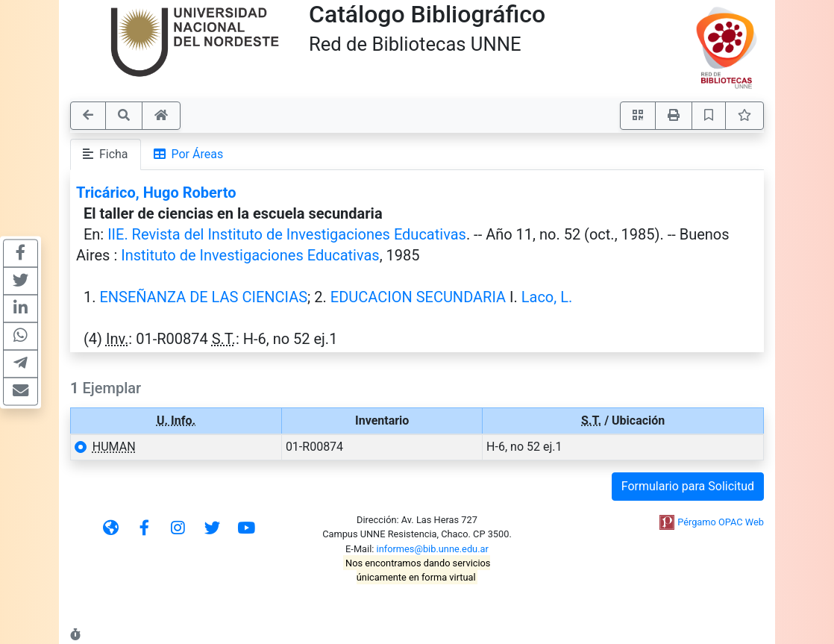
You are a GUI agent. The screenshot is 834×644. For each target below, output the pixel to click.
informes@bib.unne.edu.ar (433, 549)
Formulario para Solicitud (688, 486)
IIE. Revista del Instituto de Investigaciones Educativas (287, 234)
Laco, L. (547, 297)
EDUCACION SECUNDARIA (418, 297)
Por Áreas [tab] (189, 154)
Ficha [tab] (106, 154)
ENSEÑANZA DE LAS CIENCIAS (203, 297)
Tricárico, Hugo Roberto (156, 193)
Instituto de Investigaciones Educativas (250, 255)
